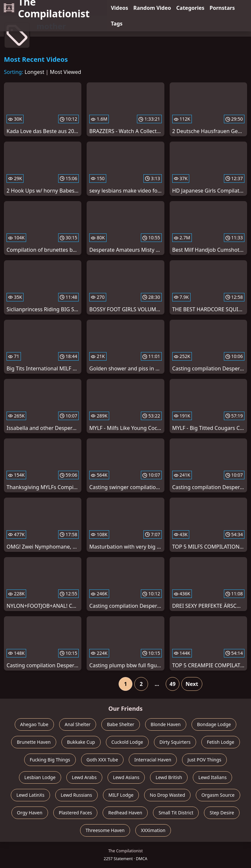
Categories (190, 8)
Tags (117, 24)
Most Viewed (66, 72)
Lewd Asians (126, 777)
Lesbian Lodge (40, 777)
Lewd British (169, 777)
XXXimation (153, 830)
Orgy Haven (30, 813)
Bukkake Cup (81, 742)
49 (173, 684)
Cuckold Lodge (127, 742)
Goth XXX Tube (102, 760)
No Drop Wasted (167, 795)
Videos (119, 8)
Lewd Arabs (84, 777)
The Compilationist (47, 8)
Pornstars (222, 8)
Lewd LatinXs (30, 795)
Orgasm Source (218, 795)
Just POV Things (204, 760)
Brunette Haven (34, 742)
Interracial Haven (153, 760)
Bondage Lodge (214, 724)
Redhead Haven (125, 813)
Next (192, 684)
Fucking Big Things (50, 760)
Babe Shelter (121, 724)
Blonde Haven (166, 724)
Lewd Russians (76, 795)
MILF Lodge (121, 795)
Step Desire (222, 813)
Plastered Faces (75, 813)
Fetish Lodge (221, 742)
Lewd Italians (212, 777)
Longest (34, 72)
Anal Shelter (78, 724)
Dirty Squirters (175, 742)
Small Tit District (176, 813)
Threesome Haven (105, 830)
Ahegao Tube (34, 724)
